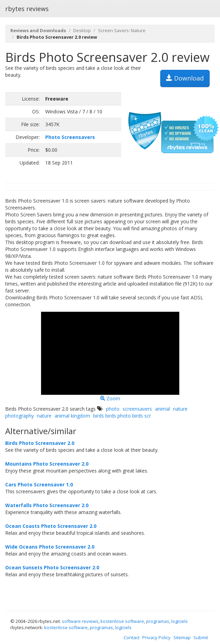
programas (158, 621)
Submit (201, 637)
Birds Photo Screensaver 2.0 (40, 443)
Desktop (82, 30)
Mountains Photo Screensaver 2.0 (47, 464)
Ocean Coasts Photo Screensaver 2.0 (51, 526)
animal (162, 409)
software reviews (80, 621)
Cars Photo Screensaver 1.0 (39, 484)
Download (185, 78)
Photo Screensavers (70, 137)
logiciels (180, 621)
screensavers (137, 409)
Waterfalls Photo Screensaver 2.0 (47, 505)
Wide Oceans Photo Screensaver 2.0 (50, 547)
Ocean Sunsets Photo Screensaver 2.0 (52, 567)
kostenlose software (122, 621)
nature (44, 416)
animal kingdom (72, 416)
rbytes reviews (27, 9)
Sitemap (182, 637)
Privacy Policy (156, 637)
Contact (132, 637)
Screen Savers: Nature (122, 30)
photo (113, 409)
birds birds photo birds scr (122, 416)
